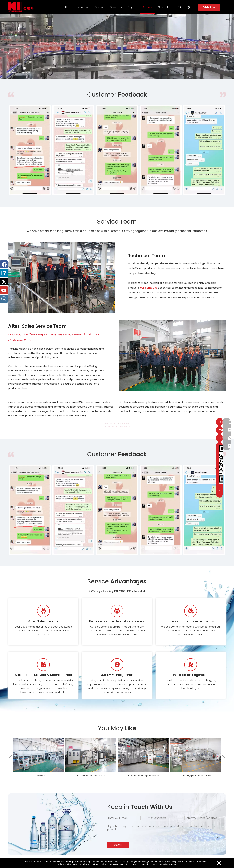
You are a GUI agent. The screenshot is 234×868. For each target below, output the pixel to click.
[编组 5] (117, 425)
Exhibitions (209, 7)
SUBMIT (118, 845)
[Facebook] (4, 264)
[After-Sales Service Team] (172, 355)
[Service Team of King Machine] (62, 277)
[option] (30, 150)
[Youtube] (4, 290)
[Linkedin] (4, 273)
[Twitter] (4, 282)
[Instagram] (4, 299)
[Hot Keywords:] (180, 7)
